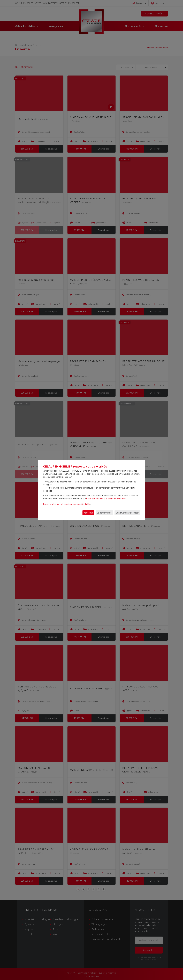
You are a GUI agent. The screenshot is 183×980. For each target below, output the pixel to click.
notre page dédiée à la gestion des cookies (106, 499)
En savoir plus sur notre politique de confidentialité (67, 504)
